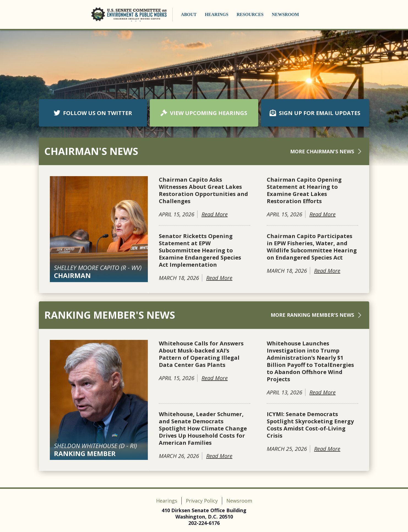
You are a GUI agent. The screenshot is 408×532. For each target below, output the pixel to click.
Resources (250, 14)
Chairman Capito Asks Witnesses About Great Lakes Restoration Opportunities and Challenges (203, 190)
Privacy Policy (202, 501)
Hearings (217, 14)
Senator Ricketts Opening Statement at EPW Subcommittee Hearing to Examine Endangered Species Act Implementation (200, 250)
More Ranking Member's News (317, 315)
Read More (215, 214)
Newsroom (285, 14)
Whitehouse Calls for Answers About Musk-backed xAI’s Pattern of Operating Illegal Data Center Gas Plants (201, 354)
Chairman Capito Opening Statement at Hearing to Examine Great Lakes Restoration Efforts (304, 190)
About (189, 14)
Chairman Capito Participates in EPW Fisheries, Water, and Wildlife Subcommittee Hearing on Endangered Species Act (312, 247)
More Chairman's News (327, 151)
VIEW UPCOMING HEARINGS (204, 113)
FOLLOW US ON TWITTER (93, 113)
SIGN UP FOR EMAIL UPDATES (315, 113)
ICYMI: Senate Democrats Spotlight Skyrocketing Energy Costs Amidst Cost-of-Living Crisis (310, 425)
